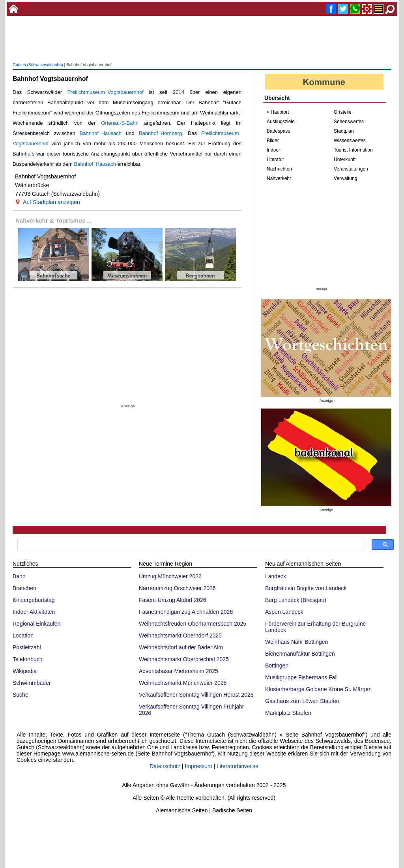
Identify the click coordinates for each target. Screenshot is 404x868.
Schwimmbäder (32, 683)
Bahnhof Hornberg (160, 133)
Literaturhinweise (238, 766)
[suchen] (190, 545)
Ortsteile (343, 112)
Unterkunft (345, 159)
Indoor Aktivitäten (34, 612)
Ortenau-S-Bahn (120, 123)
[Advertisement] (202, 47)
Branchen (24, 588)
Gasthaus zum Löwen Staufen (302, 701)
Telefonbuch (28, 659)
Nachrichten (279, 169)
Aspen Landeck (284, 612)
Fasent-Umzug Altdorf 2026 (172, 600)
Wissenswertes (350, 141)
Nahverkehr (279, 178)
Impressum (198, 766)
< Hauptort (278, 112)
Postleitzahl (27, 647)
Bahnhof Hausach (101, 133)
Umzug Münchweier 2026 (170, 576)
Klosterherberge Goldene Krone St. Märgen (318, 689)
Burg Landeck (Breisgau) (296, 600)
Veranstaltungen (351, 169)
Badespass (278, 131)
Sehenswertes (349, 122)
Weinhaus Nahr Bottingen (296, 642)
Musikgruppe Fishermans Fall (301, 677)
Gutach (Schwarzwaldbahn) (38, 65)
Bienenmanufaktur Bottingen (300, 654)
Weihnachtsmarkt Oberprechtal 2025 (184, 659)
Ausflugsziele (281, 122)
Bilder (273, 141)
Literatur (275, 159)
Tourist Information (353, 150)
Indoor (273, 150)
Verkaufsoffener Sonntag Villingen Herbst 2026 (196, 695)
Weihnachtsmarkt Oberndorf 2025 (180, 636)
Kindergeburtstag (34, 600)
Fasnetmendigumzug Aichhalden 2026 (186, 612)
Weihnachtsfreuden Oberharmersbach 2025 (193, 624)
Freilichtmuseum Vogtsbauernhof (106, 92)
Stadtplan (344, 131)
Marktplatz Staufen (288, 713)
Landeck (276, 576)
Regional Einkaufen (36, 624)
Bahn (19, 576)
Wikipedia (25, 671)
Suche (21, 695)
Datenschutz (165, 766)
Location (23, 636)
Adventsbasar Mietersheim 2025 (179, 671)
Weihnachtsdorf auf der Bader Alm (181, 647)
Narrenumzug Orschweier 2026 (177, 588)
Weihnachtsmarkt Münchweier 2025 (183, 683)
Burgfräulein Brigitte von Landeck (306, 588)
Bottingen (277, 666)
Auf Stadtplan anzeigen (51, 202)
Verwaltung (345, 178)
